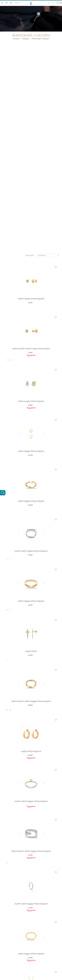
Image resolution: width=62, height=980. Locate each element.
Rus (53, 2)
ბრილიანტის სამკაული (40, 39)
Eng (49, 2)
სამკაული (26, 39)
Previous (19, 434)
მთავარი (16, 39)
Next (44, 434)
